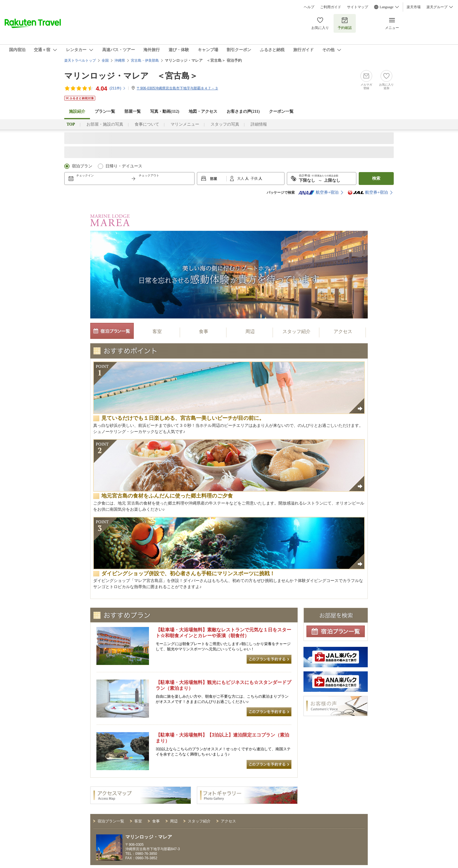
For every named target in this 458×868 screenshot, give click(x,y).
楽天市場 (414, 7)
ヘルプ (309, 7)
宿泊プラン (82, 166)
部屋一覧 (133, 111)
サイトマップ (358, 7)
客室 (157, 331)
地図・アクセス (203, 111)
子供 (255, 179)
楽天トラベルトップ (80, 60)
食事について (147, 124)
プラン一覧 (105, 111)
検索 (376, 178)
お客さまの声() (243, 111)
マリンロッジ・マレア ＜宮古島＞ (131, 76)
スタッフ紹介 (296, 331)
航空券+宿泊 (318, 193)
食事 (204, 331)
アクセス (343, 331)
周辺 (250, 331)
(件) (118, 88)
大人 (241, 179)
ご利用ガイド (331, 7)
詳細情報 (259, 124)
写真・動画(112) (165, 111)
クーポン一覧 (281, 111)
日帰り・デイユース (124, 166)
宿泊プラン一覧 (111, 821)
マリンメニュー (185, 124)
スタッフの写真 (225, 124)
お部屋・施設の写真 (105, 124)
